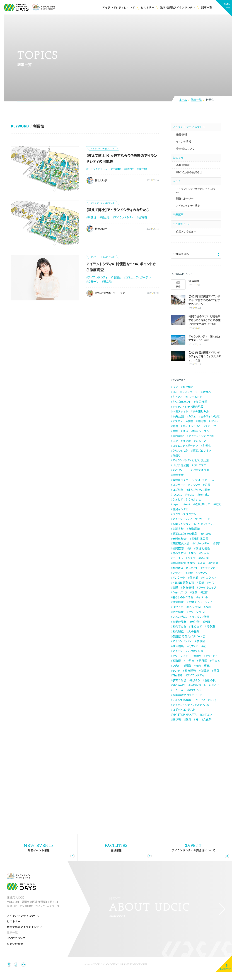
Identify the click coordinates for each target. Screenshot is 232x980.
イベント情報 (184, 143)
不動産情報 (183, 167)
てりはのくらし (182, 228)
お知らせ (178, 159)
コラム (177, 183)
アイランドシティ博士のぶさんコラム (196, 193)
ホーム (183, 100)
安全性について (185, 150)
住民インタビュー (186, 236)
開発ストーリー (185, 201)
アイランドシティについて (189, 127)
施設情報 (181, 135)
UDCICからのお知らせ (189, 174)
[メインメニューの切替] (224, 8)
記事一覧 (196, 100)
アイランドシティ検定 (188, 208)
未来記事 (178, 218)
